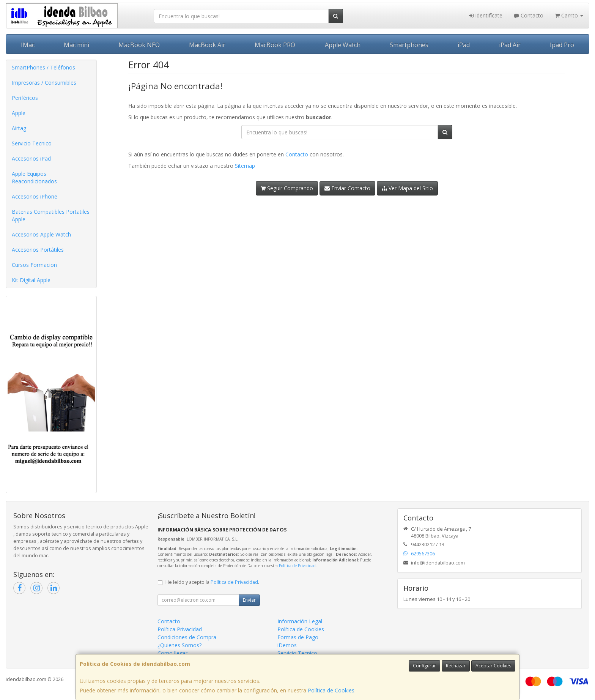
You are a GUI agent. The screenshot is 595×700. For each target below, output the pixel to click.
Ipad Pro (562, 45)
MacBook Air (207, 45)
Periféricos (25, 98)
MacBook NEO (139, 45)
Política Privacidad (180, 629)
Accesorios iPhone (35, 196)
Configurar (424, 666)
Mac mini (76, 45)
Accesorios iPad (31, 158)
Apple (19, 113)
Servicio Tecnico (32, 143)
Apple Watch (343, 45)
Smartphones (409, 45)
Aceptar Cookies (493, 666)
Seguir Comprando (287, 188)
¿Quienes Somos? (179, 645)
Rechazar (456, 666)
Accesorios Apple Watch (41, 234)
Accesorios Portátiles (38, 250)
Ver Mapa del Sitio (407, 188)
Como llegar (172, 653)
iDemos (287, 645)
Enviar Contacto (347, 188)
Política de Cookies (331, 690)
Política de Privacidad (297, 566)
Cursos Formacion (34, 265)
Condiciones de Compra (187, 637)
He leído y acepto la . (212, 582)
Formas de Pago (298, 637)
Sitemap (245, 166)
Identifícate (486, 15)
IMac (28, 45)
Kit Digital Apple (31, 280)
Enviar (249, 600)
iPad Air (510, 45)
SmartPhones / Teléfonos (43, 67)
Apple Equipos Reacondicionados (34, 177)
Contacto (529, 15)
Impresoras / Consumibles (44, 83)
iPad (464, 45)
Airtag (19, 128)
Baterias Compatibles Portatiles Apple (51, 215)
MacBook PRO (275, 45)
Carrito (569, 15)
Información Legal (300, 621)
